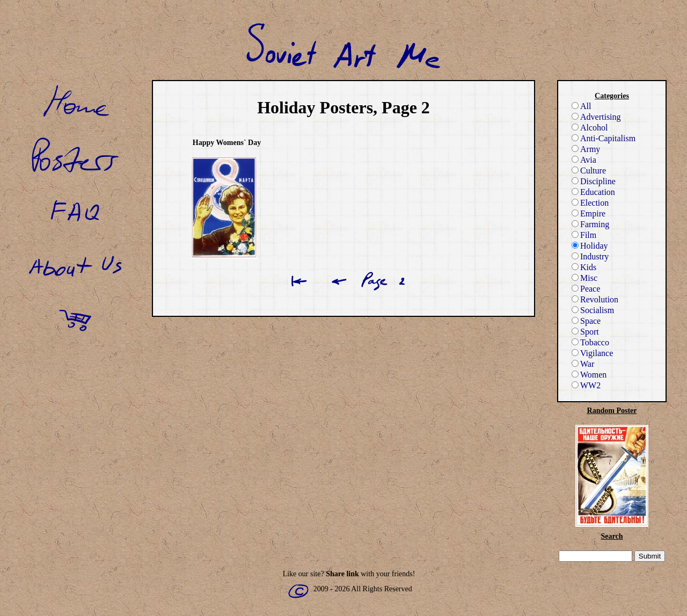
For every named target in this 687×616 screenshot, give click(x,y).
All (581, 106)
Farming (590, 224)
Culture (589, 171)
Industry (590, 256)
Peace (586, 289)
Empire (589, 213)
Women (589, 375)
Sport (585, 332)
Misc (584, 278)
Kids (584, 267)
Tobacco (590, 342)
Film (584, 235)
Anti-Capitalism (604, 138)
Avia (584, 160)
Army (586, 149)
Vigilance (592, 353)
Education (593, 192)
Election (590, 203)
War (583, 364)
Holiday (590, 246)
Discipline (594, 181)
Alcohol (590, 128)
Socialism (593, 310)
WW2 (586, 385)
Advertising (596, 117)
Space (586, 321)
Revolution (595, 299)
